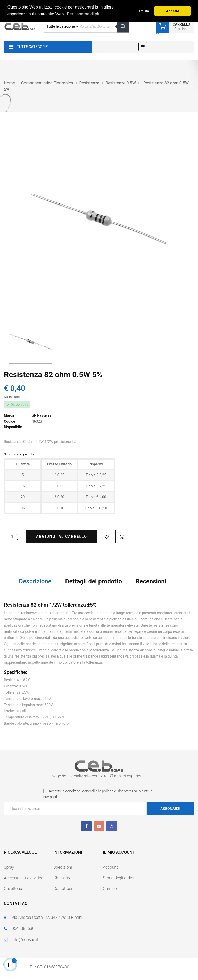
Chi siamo (62, 878)
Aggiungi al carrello (62, 536)
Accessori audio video (24, 878)
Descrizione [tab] (35, 581)
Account (110, 867)
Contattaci (63, 888)
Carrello (110, 888)
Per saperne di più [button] (84, 14)
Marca (9, 415)
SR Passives (42, 415)
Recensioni (151, 581)
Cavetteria (13, 888)
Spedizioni (63, 867)
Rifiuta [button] (143, 11)
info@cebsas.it (25, 940)
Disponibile (13, 427)
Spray (9, 867)
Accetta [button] (172, 11)
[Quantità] (13, 536)
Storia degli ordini (118, 878)
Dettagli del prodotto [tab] (94, 581)
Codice (9, 421)
